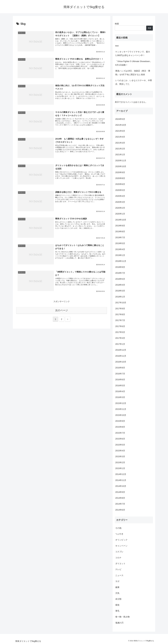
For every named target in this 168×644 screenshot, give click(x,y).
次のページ (62, 310)
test (117, 46)
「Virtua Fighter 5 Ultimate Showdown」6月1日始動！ (134, 63)
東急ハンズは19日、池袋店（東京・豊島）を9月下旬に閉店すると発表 (133, 73)
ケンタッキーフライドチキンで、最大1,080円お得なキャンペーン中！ (133, 54)
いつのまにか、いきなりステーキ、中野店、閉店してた (134, 82)
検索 (117, 24)
